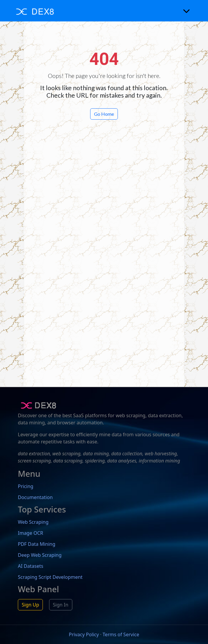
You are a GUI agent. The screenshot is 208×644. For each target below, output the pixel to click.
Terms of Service (121, 634)
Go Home (104, 114)
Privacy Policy (84, 634)
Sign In (61, 605)
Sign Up (30, 605)
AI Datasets (31, 566)
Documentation (35, 497)
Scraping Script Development (50, 577)
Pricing (26, 486)
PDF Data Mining (37, 544)
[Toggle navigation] (187, 11)
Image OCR (31, 533)
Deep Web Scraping (40, 555)
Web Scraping (33, 522)
